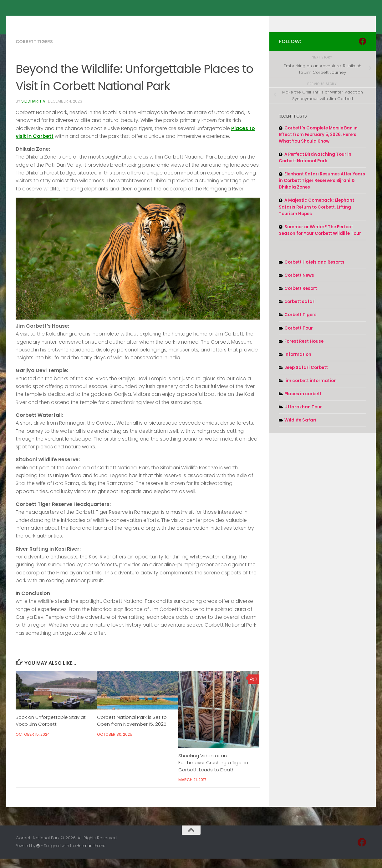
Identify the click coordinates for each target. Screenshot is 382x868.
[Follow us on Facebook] (363, 51)
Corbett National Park (78, 21)
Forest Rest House (304, 351)
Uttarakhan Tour (303, 416)
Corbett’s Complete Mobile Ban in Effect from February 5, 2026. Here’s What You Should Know (318, 144)
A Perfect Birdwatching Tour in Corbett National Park (315, 167)
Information (298, 364)
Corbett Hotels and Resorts (314, 272)
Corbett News (299, 285)
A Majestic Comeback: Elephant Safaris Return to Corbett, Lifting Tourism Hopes (316, 216)
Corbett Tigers (34, 51)
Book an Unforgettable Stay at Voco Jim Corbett (51, 730)
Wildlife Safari (300, 429)
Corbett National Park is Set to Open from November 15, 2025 (132, 730)
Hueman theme (91, 855)
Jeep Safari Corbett (306, 377)
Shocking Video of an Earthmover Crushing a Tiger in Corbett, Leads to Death (213, 772)
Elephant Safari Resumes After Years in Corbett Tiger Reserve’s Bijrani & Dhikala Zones (322, 190)
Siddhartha (33, 111)
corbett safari (300, 311)
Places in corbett (303, 403)
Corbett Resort (301, 298)
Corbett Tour (299, 338)
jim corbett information (311, 390)
